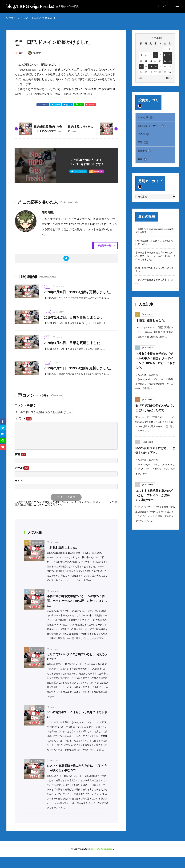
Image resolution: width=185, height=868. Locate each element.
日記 (26, 18)
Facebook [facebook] (44, 105)
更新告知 (39, 554)
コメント (23, 430)
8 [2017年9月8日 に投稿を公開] (165, 55)
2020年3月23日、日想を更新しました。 (76, 349)
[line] (3, 440)
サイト (19, 492)
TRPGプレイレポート (151, 126)
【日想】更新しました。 (64, 559)
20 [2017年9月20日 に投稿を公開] (155, 67)
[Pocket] (3, 447)
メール (22, 479)
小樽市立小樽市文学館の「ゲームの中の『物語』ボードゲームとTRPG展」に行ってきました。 (77, 612)
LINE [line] (81, 105)
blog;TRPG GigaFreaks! (42, 6)
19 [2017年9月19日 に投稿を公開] (151, 67)
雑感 (142, 159)
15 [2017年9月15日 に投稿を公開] (165, 61)
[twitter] (66, 259)
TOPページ (14, 18)
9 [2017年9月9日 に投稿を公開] (170, 55)
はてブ (69, 105)
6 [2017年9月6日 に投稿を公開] (155, 55)
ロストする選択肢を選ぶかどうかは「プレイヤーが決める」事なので (155, 496)
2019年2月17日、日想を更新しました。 (76, 323)
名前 (20, 466)
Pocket (92, 105)
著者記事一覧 (104, 246)
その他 (143, 134)
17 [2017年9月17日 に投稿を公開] (141, 67)
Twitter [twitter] (57, 105)
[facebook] (3, 421)
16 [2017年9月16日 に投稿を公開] (170, 61)
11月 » (169, 78)
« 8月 (141, 78)
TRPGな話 (38, 661)
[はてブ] (3, 434)
